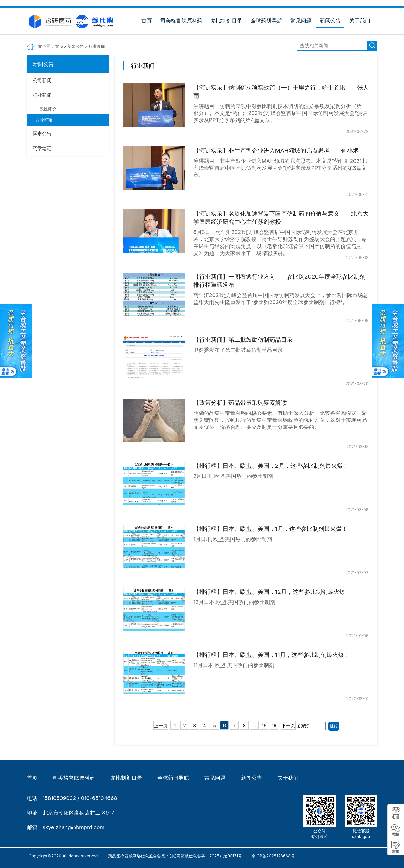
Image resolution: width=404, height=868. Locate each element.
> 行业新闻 (95, 46)
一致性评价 (46, 109)
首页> (61, 46)
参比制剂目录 (226, 21)
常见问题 (301, 21)
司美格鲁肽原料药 (181, 21)
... (254, 726)
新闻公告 (330, 20)
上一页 (161, 726)
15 (264, 726)
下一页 (288, 726)
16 (274, 726)
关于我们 (360, 21)
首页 (147, 21)
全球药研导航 (266, 21)
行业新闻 (44, 120)
